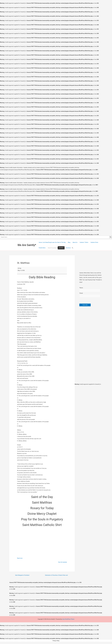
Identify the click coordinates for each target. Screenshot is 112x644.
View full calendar (62, 562)
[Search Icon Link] (73, 248)
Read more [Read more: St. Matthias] (20, 558)
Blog (69, 242)
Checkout (68, 248)
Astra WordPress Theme (68, 619)
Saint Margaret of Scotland (23, 576)
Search (61, 248)
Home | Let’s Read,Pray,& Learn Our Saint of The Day (52, 242)
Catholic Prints (94, 242)
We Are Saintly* (27, 245)
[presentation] (91, 301)
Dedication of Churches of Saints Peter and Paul (56, 576)
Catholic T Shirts (84, 242)
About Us (75, 242)
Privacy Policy (56, 641)
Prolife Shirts (42, 248)
